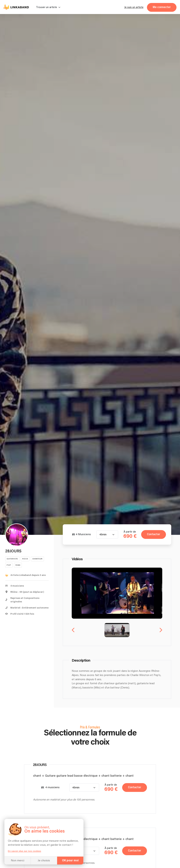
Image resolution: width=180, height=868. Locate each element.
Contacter (154, 534)
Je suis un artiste (134, 7)
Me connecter (162, 7)
